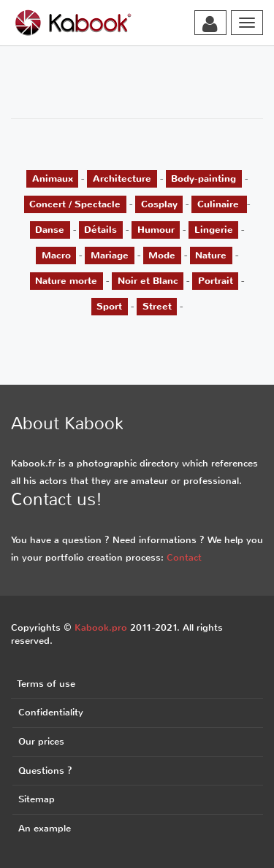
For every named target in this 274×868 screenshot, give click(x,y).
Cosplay (159, 204)
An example (45, 828)
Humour (156, 230)
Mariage (110, 255)
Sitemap (37, 799)
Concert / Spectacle (75, 204)
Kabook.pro (101, 627)
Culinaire (220, 204)
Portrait (216, 281)
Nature (211, 255)
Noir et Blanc (148, 281)
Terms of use (46, 684)
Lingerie (214, 230)
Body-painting (203, 178)
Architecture (122, 178)
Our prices (41, 741)
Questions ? (45, 771)
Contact (184, 557)
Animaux (53, 178)
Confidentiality (51, 712)
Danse (50, 230)
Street (157, 306)
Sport (109, 306)
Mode (162, 255)
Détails (100, 230)
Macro (56, 255)
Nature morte (66, 281)
